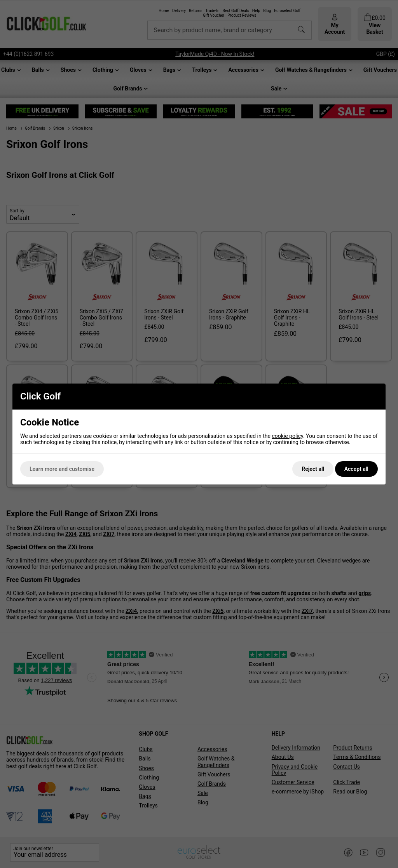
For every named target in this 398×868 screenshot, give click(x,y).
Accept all (356, 469)
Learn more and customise (62, 469)
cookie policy (287, 436)
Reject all (313, 469)
